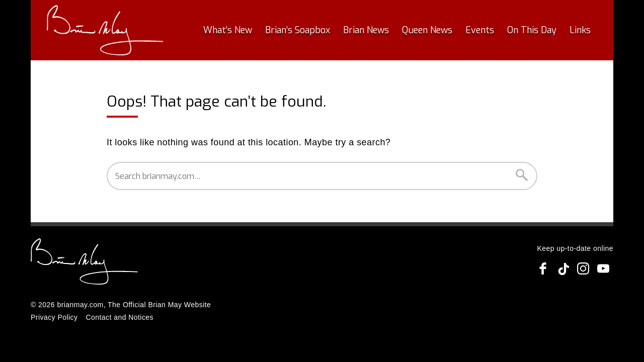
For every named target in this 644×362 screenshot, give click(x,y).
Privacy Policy (54, 317)
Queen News (427, 30)
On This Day (532, 30)
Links (580, 30)
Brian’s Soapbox (298, 30)
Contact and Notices (119, 317)
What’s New (228, 30)
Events (480, 30)
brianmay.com (80, 305)
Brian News (366, 30)
